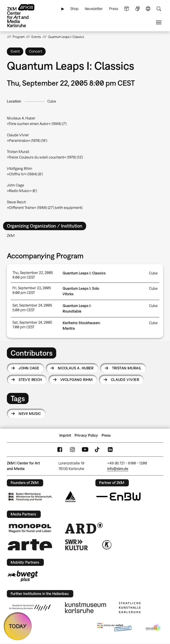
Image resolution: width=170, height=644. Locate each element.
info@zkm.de (118, 469)
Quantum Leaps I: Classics (84, 273)
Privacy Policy (86, 435)
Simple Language (127, 9)
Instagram (72, 449)
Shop (74, 9)
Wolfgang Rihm (76, 380)
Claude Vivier (125, 380)
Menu (159, 23)
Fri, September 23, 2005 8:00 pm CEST (32, 290)
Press (114, 9)
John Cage (29, 368)
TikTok (98, 449)
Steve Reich (30, 380)
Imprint (65, 435)
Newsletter (94, 9)
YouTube (85, 449)
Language (148, 9)
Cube (52, 101)
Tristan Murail (127, 368)
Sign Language (137, 9)
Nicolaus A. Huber (76, 368)
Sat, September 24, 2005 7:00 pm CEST (32, 325)
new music (30, 414)
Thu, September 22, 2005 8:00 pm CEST (33, 275)
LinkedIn (110, 449)
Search (159, 9)
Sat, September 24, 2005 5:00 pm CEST (32, 308)
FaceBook (60, 449)
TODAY (18, 626)
